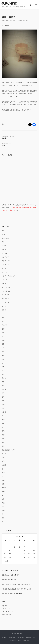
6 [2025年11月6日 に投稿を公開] (19, 547)
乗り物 (4, 310)
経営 (3, 442)
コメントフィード (7, 612)
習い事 (4, 454)
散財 (3, 386)
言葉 (3, 484)
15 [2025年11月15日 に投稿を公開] (29, 550)
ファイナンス (6, 287)
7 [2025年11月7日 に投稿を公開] (24, 547)
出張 (3, 333)
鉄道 (3, 503)
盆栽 (3, 439)
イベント (4, 253)
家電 (3, 359)
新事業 (4, 389)
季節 (3, 352)
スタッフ (4, 268)
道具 (3, 499)
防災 (3, 507)
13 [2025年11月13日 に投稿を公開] (19, 550)
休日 (3, 321)
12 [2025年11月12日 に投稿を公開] (15, 550)
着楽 (19, 640)
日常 (14, 20)
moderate (12, 638)
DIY (3, 231)
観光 (3, 480)
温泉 (3, 431)
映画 (3, 401)
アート (4, 249)
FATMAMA (26, 640)
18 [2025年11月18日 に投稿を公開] (10, 554)
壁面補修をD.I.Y (7, 594)
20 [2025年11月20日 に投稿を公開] (19, 554)
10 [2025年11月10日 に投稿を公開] (5, 550)
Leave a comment (22, 20)
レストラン (5, 302)
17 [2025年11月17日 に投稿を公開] (5, 554)
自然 (3, 461)
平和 (3, 367)
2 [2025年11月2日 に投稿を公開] (34, 544)
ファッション (6, 291)
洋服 (3, 423)
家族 (3, 355)
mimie (3, 234)
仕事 (3, 318)
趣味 (3, 492)
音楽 (3, 518)
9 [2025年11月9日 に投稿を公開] (34, 547)
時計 (3, 405)
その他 (4, 246)
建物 (3, 374)
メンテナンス (6, 299)
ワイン (4, 306)
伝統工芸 (4, 325)
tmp (34, 638)
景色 (3, 408)
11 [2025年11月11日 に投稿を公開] (10, 550)
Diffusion (28, 638)
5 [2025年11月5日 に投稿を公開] (15, 547)
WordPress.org (6, 615)
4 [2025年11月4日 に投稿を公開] (10, 547)
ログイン (4, 606)
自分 (3, 457)
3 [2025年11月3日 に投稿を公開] (5, 547)
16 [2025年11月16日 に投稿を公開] (34, 550)
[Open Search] (31, 5)
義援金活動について (8, 450)
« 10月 (6, 561)
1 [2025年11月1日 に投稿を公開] (29, 544)
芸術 (3, 473)
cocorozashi (20, 638)
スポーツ (4, 272)
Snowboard (5, 238)
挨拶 (3, 382)
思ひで (4, 378)
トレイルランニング (8, 276)
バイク (4, 283)
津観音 (4, 575)
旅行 (3, 393)
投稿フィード (6, 609)
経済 (3, 446)
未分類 (4, 412)
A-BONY (5, 638)
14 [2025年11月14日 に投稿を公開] (24, 550)
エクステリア (6, 261)
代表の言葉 (9, 4)
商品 (3, 344)
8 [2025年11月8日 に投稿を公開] (29, 547)
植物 (3, 420)
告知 (3, 340)
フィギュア (5, 295)
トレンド (4, 280)
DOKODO (13, 640)
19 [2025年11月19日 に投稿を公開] (15, 554)
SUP (3, 242)
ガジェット (5, 265)
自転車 (4, 465)
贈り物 (4, 488)
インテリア (5, 257)
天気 (3, 348)
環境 (3, 435)
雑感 (3, 510)
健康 (3, 329)
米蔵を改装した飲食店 (9, 584)
